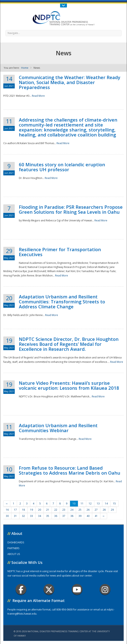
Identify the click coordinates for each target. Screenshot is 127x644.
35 (48, 516)
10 (74, 504)
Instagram (105, 589)
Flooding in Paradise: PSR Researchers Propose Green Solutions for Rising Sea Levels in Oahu (71, 209)
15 (114, 504)
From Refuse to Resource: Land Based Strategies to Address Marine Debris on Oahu (70, 470)
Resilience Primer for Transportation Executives (60, 252)
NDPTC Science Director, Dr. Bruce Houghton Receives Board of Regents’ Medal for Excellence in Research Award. (69, 344)
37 (64, 516)
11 (82, 504)
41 (96, 516)
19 (31, 510)
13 (98, 504)
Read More (38, 96)
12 (90, 504)
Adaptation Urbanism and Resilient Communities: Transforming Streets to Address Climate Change (62, 301)
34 (40, 516)
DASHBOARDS (16, 542)
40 (88, 516)
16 (7, 510)
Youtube (77, 589)
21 (48, 510)
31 (15, 516)
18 (23, 510)
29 (112, 510)
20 (40, 510)
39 (80, 516)
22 (56, 510)
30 (7, 516)
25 (80, 510)
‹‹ (7, 504)
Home (25, 68)
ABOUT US (14, 554)
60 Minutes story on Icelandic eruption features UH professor (62, 167)
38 (72, 516)
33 (31, 516)
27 (96, 510)
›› (104, 516)
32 (23, 516)
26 (88, 510)
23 (64, 510)
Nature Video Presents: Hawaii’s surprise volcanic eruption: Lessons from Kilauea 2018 (69, 385)
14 (106, 504)
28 (104, 510)
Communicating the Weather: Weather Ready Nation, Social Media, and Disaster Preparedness (70, 82)
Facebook (21, 589)
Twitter (49, 589)
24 (72, 510)
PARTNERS (13, 548)
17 (15, 510)
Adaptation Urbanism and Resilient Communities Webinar (58, 428)
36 (56, 516)
